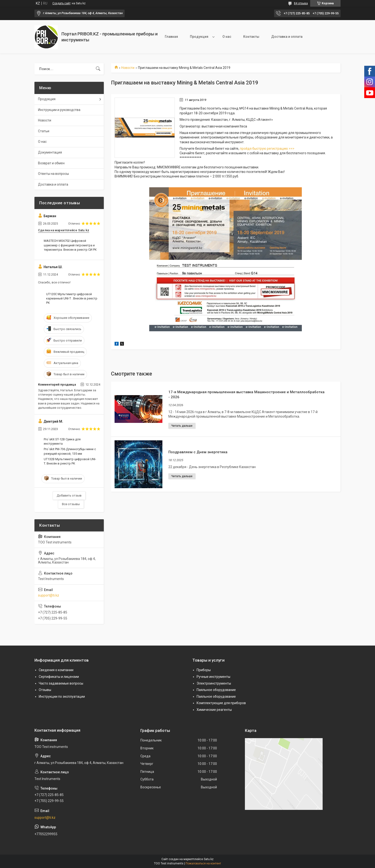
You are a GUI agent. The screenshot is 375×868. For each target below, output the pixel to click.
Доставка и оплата (287, 37)
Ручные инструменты (213, 677)
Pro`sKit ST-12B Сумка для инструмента (62, 441)
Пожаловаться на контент (203, 863)
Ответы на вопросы (53, 174)
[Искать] (98, 69)
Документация (50, 152)
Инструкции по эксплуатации (62, 697)
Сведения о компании (56, 670)
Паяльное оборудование (216, 690)
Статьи (44, 131)
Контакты (251, 37)
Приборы (204, 670)
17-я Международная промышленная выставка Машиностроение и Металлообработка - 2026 (246, 395)
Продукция (199, 37)
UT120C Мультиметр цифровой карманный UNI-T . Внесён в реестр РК (72, 298)
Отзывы (45, 690)
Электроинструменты (214, 683)
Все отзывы (71, 504)
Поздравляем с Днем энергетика (198, 452)
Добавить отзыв (69, 495)
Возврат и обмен (51, 163)
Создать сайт (61, 3)
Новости (128, 68)
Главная (171, 37)
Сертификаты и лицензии (59, 677)
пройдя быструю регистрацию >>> (267, 149)
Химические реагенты (214, 710)
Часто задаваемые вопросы (61, 683)
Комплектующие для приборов (221, 703)
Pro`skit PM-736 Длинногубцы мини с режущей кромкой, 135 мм (70, 451)
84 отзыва (301, 3)
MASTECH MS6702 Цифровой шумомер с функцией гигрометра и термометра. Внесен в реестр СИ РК (70, 245)
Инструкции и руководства (59, 110)
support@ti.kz (49, 595)
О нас (227, 37)
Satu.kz (209, 859)
